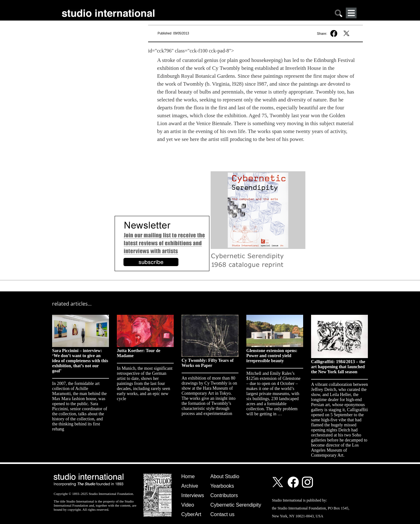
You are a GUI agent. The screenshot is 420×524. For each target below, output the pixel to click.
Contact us (222, 514)
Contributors (224, 495)
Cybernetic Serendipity (236, 505)
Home (188, 476)
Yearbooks (222, 486)
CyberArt (191, 514)
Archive (190, 486)
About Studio (225, 476)
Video (188, 505)
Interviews (193, 495)
